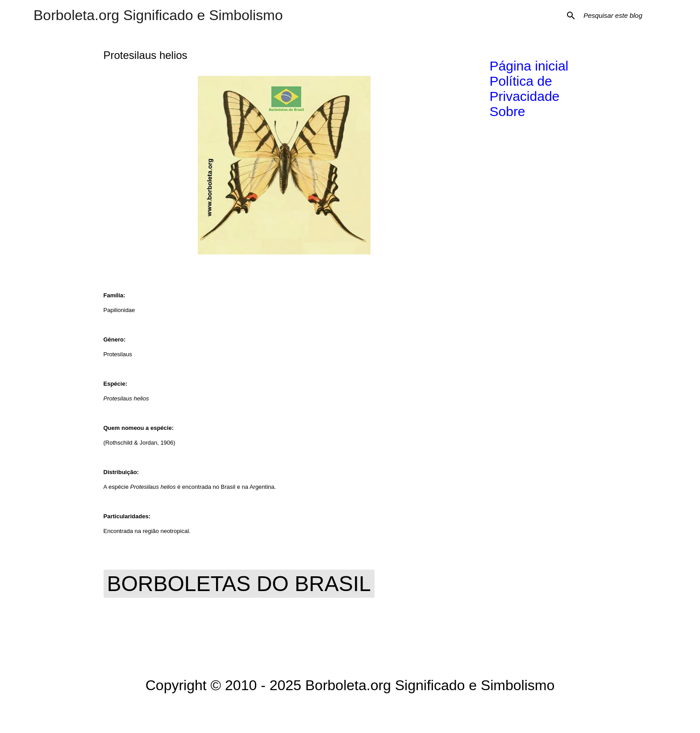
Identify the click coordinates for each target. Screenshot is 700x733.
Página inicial (529, 66)
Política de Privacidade (525, 89)
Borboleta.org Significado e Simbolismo (158, 15)
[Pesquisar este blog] (627, 16)
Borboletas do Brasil (239, 584)
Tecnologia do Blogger (350, 713)
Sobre (508, 111)
